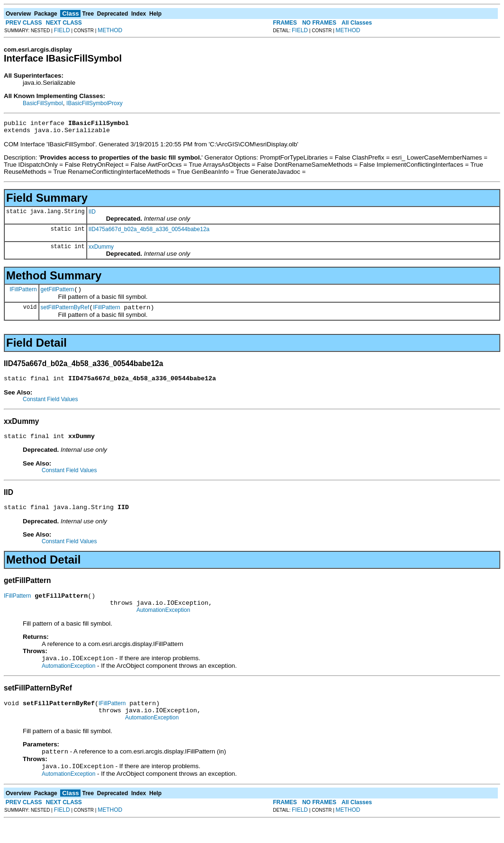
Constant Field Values (50, 406)
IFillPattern (23, 293)
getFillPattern (58, 294)
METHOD (110, 30)
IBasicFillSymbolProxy (94, 103)
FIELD (62, 30)
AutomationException (163, 624)
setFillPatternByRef (65, 313)
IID (92, 215)
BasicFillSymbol (43, 103)
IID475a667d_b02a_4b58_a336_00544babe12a (149, 232)
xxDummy (101, 250)
